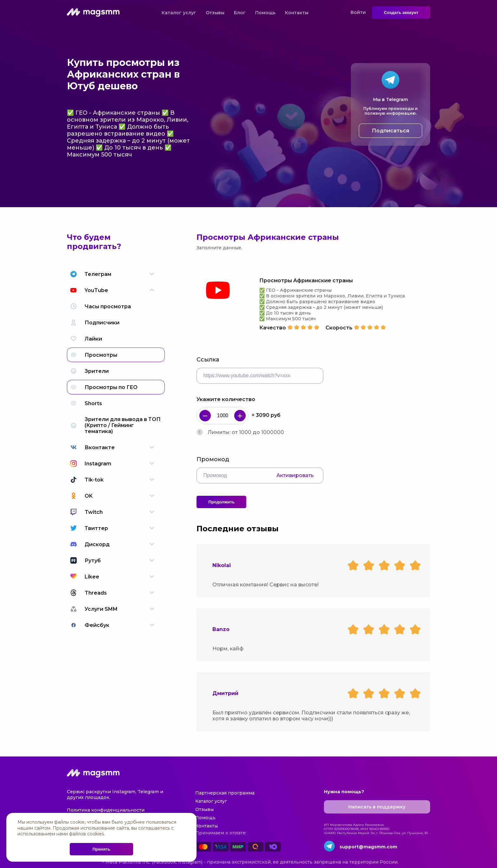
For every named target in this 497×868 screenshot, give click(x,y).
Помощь (265, 13)
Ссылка (208, 360)
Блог (240, 13)
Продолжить (221, 502)
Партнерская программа (225, 793)
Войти (358, 12)
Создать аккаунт (401, 13)
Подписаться (390, 131)
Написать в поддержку (377, 807)
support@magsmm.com (368, 847)
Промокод (213, 459)
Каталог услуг (179, 13)
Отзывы (215, 13)
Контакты (297, 13)
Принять (101, 849)
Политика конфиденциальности (106, 810)
